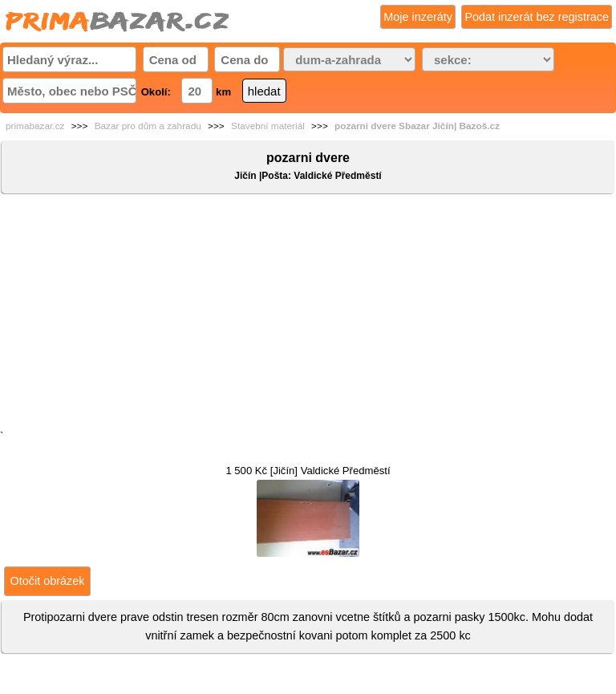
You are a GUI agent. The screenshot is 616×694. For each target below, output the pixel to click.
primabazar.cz (35, 126)
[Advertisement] (308, 315)
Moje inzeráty (418, 17)
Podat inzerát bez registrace (537, 17)
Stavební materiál (268, 126)
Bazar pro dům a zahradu (148, 126)
